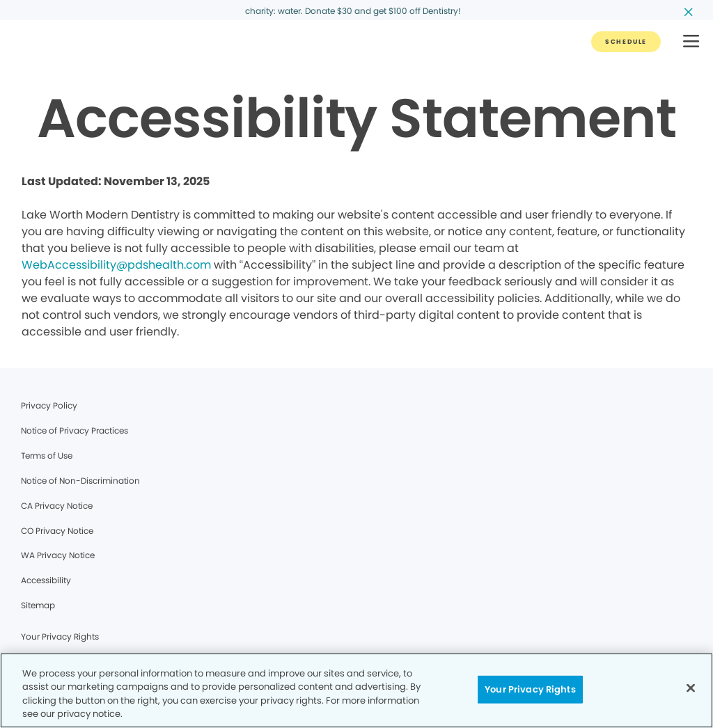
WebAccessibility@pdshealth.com (116, 265)
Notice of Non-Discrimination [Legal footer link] (80, 481)
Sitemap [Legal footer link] (38, 605)
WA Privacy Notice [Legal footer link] (58, 555)
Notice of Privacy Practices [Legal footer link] (75, 430)
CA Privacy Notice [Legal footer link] (57, 506)
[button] (691, 42)
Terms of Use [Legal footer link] (47, 456)
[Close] (691, 688)
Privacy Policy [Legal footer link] (49, 405)
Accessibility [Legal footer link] (46, 580)
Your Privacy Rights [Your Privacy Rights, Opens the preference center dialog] (530, 689)
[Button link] (626, 42)
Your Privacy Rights (60, 636)
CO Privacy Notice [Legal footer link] (57, 531)
